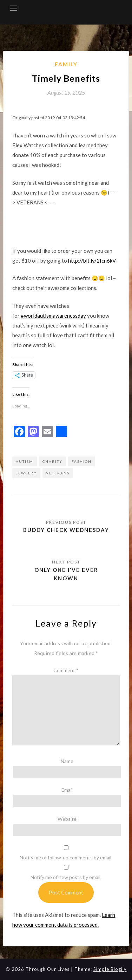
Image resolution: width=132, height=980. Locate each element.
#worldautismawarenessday (53, 316)
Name (67, 761)
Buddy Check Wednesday (66, 530)
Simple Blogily (110, 969)
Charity (52, 461)
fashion (82, 461)
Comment (66, 670)
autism (25, 461)
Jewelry (26, 473)
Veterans (58, 473)
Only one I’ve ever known (66, 574)
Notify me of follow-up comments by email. (66, 857)
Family (66, 64)
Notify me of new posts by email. (66, 877)
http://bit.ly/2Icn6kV (92, 261)
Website (67, 819)
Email (67, 790)
